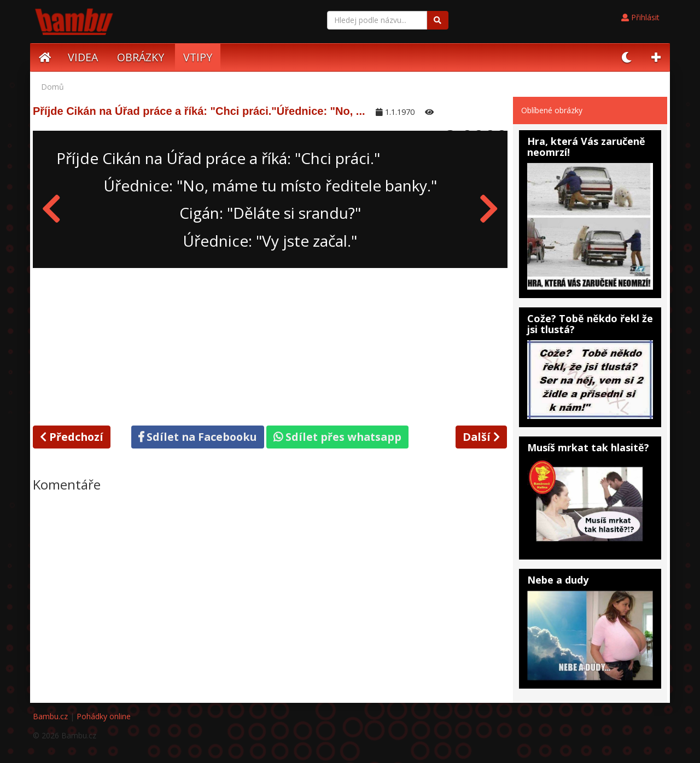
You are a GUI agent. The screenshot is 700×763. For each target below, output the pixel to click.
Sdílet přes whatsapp (337, 437)
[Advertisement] (270, 345)
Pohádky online (104, 716)
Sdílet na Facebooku (198, 437)
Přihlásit (640, 17)
